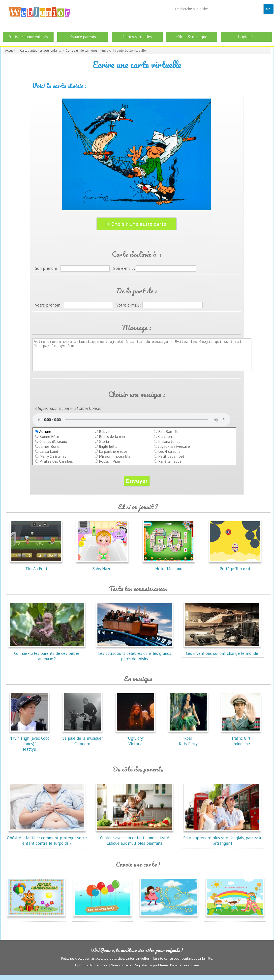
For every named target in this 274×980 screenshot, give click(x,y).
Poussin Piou (109, 466)
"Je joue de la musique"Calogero (82, 743)
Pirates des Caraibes (56, 466)
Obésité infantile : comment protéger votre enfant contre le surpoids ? (47, 843)
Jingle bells (108, 452)
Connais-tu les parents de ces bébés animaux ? (47, 659)
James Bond (49, 452)
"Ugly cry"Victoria (135, 743)
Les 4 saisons (169, 456)
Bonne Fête (49, 442)
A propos (81, 970)
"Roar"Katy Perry (188, 743)
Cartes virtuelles (137, 37)
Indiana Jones (169, 447)
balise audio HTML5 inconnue (131, 425)
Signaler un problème (152, 970)
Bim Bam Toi (169, 437)
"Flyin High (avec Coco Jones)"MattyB (30, 746)
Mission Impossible (115, 461)
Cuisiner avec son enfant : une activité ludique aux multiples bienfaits (135, 843)
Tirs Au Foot (36, 571)
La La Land (49, 456)
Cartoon (165, 442)
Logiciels (246, 37)
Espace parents (82, 37)
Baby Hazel (102, 571)
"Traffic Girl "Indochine (241, 743)
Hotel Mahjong (169, 571)
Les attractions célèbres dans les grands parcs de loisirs (135, 659)
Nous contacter (122, 970)
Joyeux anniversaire (174, 452)
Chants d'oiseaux (53, 447)
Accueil (10, 51)
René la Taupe (170, 466)
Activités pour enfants (28, 37)
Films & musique (192, 37)
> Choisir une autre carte (137, 224)
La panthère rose (113, 456)
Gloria (104, 447)
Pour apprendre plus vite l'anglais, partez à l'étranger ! (222, 843)
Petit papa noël (171, 461)
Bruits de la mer (112, 442)
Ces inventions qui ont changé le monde (222, 656)
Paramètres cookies (185, 970)
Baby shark (108, 437)
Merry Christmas (53, 461)
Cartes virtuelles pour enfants (41, 51)
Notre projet (99, 970)
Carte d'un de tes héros (82, 51)
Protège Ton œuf (235, 571)
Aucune (43, 437)
